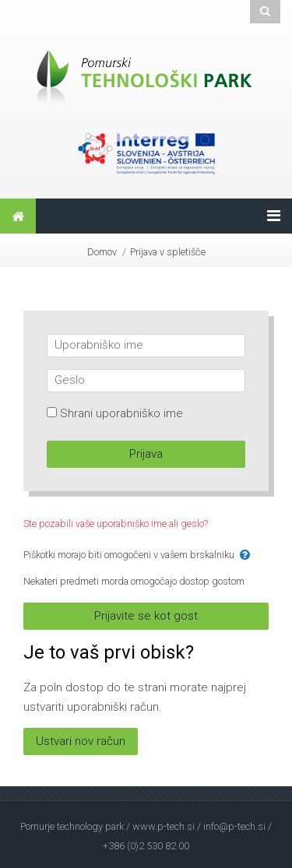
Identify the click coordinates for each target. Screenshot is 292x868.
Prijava (146, 454)
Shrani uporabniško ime (121, 413)
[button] (245, 555)
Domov (102, 252)
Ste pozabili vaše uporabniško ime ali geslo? (116, 524)
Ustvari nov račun (81, 741)
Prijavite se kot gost (146, 616)
